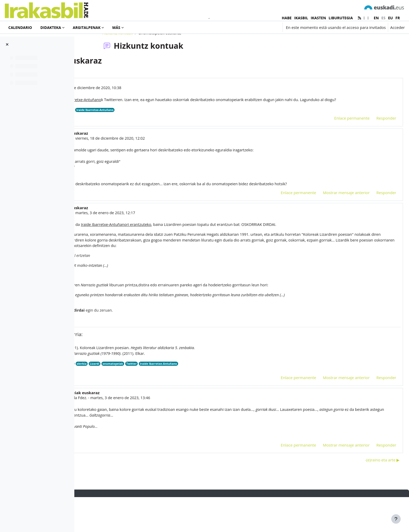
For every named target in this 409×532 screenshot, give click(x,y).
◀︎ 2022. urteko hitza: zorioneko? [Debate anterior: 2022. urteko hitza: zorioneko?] (117, 494)
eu (390, 18)
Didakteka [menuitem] (51, 27)
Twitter (124, 137)
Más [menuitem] (116, 27)
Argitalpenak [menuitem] (87, 27)
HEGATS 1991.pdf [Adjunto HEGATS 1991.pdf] (129, 402)
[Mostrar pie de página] (396, 519)
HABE (287, 18)
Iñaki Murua (117, 109)
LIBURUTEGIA (341, 18)
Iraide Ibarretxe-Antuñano (176, 137)
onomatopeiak (143, 137)
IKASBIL (301, 18)
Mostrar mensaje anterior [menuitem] (334, 222)
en (376, 18)
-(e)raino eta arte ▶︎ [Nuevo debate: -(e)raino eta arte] (370, 494)
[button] (249, 27)
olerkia (159, 397)
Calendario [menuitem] (20, 27)
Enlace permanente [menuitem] (339, 146)
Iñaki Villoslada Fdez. (143, 431)
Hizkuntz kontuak (151, 54)
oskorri (133, 397)
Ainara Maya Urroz (133, 166)
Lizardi (173, 397)
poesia (146, 397)
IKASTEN (318, 18)
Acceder (398, 27)
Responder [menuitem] (374, 146)
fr (398, 18)
